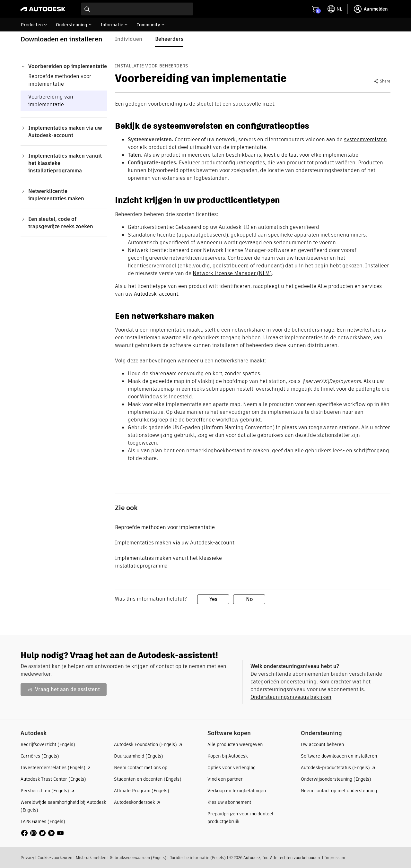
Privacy (27, 858)
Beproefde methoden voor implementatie (60, 80)
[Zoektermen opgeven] (137, 9)
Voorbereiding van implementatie (51, 101)
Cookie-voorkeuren (55, 858)
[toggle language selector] (335, 9)
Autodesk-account (156, 294)
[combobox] (137, 9)
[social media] (42, 833)
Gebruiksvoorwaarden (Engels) (138, 858)
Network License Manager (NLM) (232, 273)
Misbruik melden (91, 858)
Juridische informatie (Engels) (198, 858)
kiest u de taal (281, 155)
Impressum (335, 858)
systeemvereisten (365, 139)
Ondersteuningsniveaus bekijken (291, 697)
